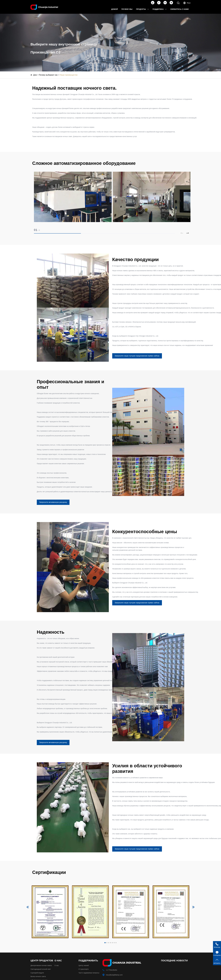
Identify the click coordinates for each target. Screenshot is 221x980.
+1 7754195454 (112, 970)
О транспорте (84, 969)
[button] (188, 233)
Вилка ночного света (38, 976)
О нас (57, 965)
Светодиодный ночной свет (41, 969)
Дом (35, 75)
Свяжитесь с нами (179, 9)
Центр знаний (84, 965)
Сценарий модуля (37, 973)
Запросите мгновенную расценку (53, 502)
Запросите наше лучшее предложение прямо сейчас (137, 356)
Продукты (142, 9)
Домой (114, 9)
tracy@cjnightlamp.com (114, 975)
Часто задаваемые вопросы (89, 973)
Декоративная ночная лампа (41, 965)
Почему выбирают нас (48, 75)
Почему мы (127, 9)
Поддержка (160, 9)
